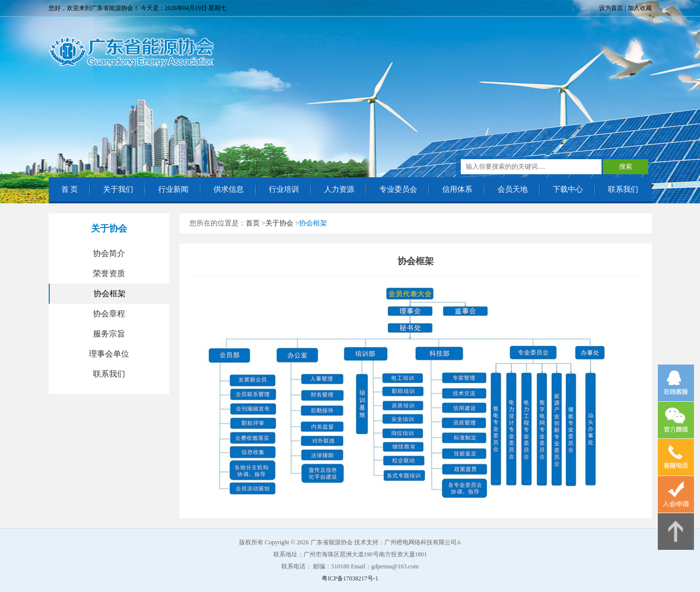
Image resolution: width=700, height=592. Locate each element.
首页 (253, 223)
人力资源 (339, 189)
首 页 (70, 189)
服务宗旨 (109, 334)
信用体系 (457, 189)
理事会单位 (109, 354)
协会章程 (109, 314)
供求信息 (229, 189)
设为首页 (611, 8)
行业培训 (284, 189)
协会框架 (110, 293)
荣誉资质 (109, 273)
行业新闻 (173, 189)
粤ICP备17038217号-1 (350, 578)
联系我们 (623, 189)
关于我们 (118, 189)
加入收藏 (640, 8)
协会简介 (109, 253)
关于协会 (279, 223)
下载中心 (568, 189)
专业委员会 (398, 189)
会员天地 (513, 189)
